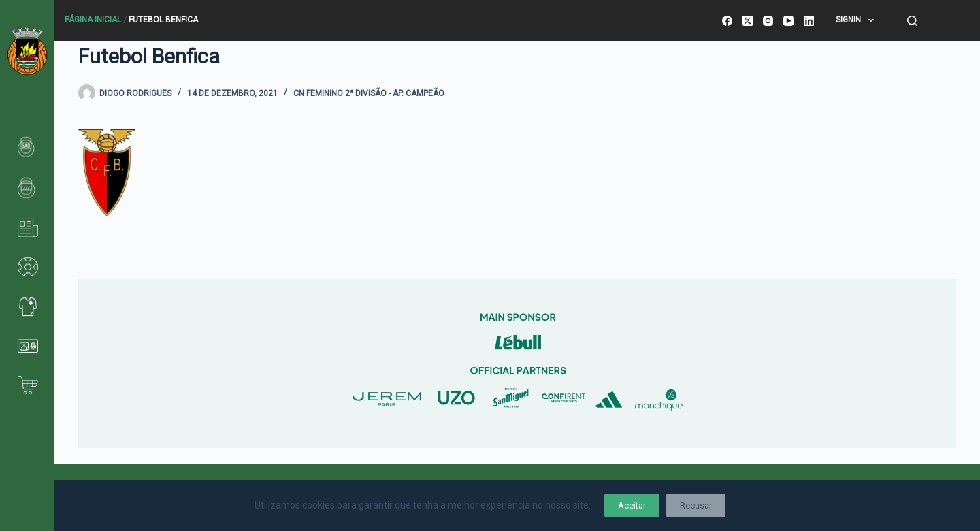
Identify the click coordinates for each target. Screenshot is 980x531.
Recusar (696, 505)
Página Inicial (93, 20)
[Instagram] (768, 21)
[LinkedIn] (809, 21)
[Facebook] (727, 21)
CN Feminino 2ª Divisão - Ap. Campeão (369, 93)
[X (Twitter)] (748, 21)
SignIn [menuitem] (857, 20)
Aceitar (632, 505)
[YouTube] (788, 21)
